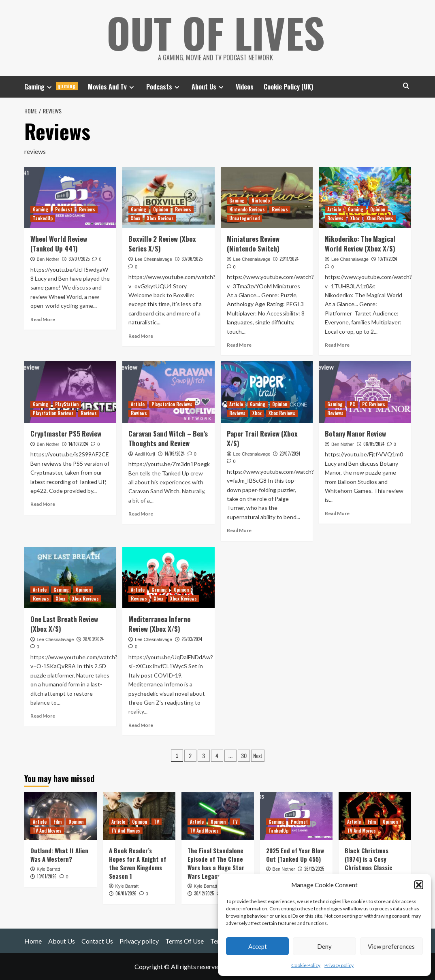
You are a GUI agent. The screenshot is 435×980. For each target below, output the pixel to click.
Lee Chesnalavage (154, 259)
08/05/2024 (374, 444)
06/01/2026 (126, 893)
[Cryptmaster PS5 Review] (70, 392)
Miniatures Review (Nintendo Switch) (253, 244)
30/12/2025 (204, 893)
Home (33, 941)
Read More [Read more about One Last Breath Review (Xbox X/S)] (43, 716)
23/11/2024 (289, 259)
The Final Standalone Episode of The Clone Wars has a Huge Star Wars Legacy (216, 863)
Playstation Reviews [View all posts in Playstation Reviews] (53, 413)
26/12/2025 (314, 869)
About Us (209, 87)
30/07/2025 (79, 259)
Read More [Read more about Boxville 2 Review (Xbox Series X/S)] (141, 336)
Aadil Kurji (145, 454)
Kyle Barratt (48, 869)
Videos (245, 87)
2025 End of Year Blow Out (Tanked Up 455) (295, 855)
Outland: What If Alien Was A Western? (59, 855)
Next (258, 755)
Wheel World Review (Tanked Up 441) (59, 244)
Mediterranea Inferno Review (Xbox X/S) (160, 624)
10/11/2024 (387, 259)
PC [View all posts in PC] (352, 404)
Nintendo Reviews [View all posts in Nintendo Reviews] (247, 209)
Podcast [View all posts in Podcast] (64, 209)
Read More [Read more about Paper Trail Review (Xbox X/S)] (239, 530)
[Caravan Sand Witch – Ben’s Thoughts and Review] (168, 392)
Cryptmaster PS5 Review (66, 434)
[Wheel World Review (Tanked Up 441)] (70, 198)
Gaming (51, 87)
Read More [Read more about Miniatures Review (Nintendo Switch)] (239, 345)
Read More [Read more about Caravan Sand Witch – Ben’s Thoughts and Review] (141, 514)
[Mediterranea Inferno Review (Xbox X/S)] (168, 578)
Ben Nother (48, 259)
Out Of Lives (216, 32)
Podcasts (164, 87)
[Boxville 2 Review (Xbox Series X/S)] (168, 198)
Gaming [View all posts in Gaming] (41, 209)
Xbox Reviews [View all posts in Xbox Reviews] (160, 218)
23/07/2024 (290, 454)
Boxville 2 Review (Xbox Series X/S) (162, 244)
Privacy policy (339, 965)
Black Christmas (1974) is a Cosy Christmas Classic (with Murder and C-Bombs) (371, 867)
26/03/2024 (192, 639)
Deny (324, 946)
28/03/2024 (93, 639)
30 (244, 755)
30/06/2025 (192, 259)
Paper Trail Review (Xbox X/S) (262, 438)
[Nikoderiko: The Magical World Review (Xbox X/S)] (365, 198)
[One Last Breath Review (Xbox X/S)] (70, 578)
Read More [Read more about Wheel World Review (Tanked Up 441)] (43, 319)
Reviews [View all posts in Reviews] (87, 209)
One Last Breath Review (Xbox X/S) (64, 624)
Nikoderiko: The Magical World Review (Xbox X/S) (360, 244)
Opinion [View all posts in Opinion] (161, 209)
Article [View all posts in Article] (334, 209)
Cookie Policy (306, 965)
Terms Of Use (184, 941)
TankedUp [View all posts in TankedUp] (43, 218)
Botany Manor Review (355, 434)
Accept (258, 946)
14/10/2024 (78, 444)
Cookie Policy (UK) (288, 87)
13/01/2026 (47, 876)
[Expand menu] (49, 87)
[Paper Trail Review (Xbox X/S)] (267, 392)
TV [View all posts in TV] (157, 822)
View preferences (391, 946)
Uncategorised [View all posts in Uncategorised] (244, 218)
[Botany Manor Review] (365, 392)
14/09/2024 (175, 454)
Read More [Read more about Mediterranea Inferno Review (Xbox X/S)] (141, 725)
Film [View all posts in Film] (58, 822)
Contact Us (97, 941)
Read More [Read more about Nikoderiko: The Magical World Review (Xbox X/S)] (337, 345)
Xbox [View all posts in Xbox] (135, 218)
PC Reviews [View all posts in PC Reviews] (374, 404)
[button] (419, 885)
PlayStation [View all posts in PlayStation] (67, 404)
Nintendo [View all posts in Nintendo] (261, 200)
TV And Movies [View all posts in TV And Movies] (47, 831)
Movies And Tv (112, 87)
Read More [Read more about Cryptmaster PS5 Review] (43, 504)
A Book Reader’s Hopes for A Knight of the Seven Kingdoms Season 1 (138, 863)
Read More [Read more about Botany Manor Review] (337, 513)
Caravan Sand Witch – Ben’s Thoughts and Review (168, 438)
